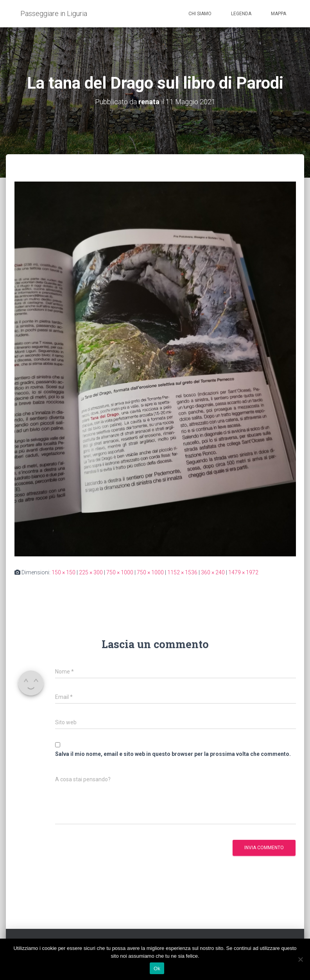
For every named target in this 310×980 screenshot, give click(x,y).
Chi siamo (200, 14)
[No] (300, 959)
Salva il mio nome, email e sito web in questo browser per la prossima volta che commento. (173, 754)
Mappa (279, 14)
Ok (157, 968)
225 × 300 (91, 572)
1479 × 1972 (243, 572)
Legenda (241, 14)
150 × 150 (64, 572)
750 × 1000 (120, 572)
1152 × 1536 (182, 572)
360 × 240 (213, 572)
